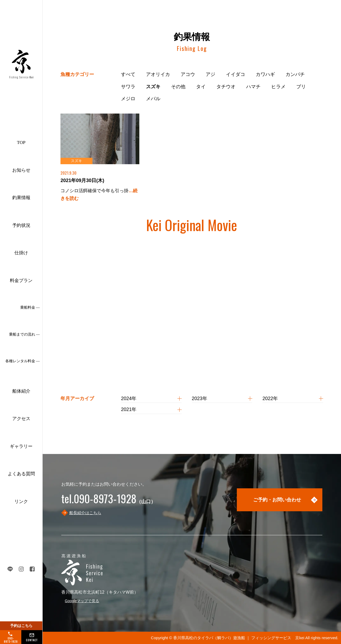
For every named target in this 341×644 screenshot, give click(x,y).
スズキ (153, 87)
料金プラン (21, 281)
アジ (210, 74)
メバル (153, 99)
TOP (21, 142)
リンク (21, 502)
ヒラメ (278, 87)
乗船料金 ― (30, 307)
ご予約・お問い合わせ (277, 500)
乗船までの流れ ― (25, 334)
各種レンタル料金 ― (23, 361)
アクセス (21, 419)
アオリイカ (158, 74)
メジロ (128, 99)
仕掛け (21, 253)
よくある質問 (21, 474)
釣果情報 (21, 198)
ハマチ (253, 87)
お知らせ (21, 170)
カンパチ (295, 74)
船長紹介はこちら (85, 513)
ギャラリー (21, 446)
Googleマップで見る (82, 601)
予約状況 (21, 225)
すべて (128, 74)
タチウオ (226, 87)
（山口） (108, 502)
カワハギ (265, 74)
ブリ (301, 87)
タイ (201, 87)
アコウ (188, 74)
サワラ (128, 87)
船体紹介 (21, 391)
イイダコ (236, 74)
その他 (178, 87)
